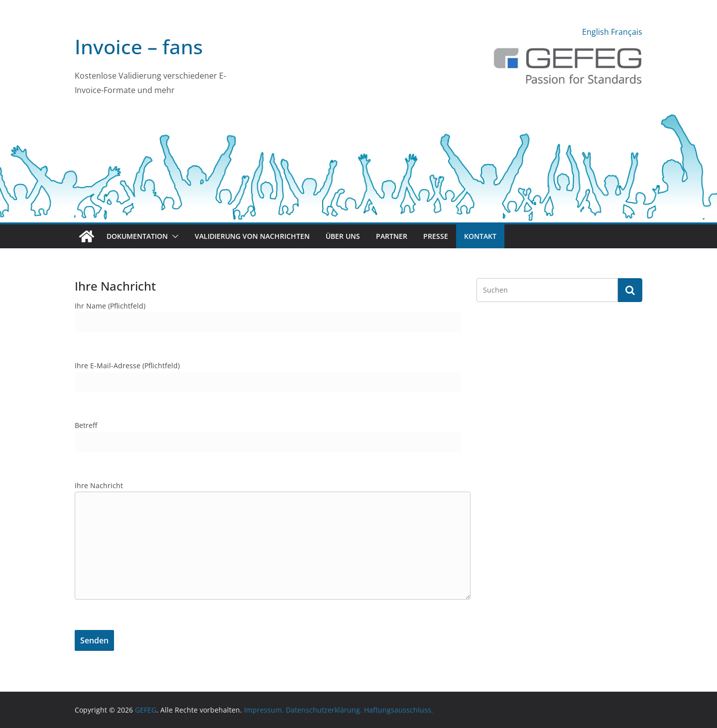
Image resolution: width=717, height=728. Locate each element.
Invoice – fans (139, 47)
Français (627, 32)
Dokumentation (137, 236)
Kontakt (480, 236)
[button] (173, 236)
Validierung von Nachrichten (252, 236)
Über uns (343, 236)
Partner (392, 236)
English (596, 32)
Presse (436, 236)
